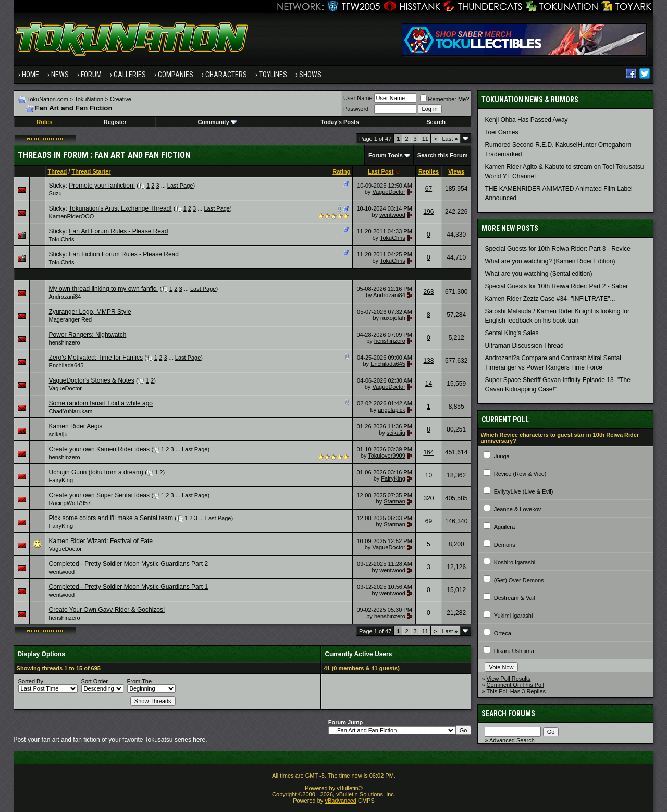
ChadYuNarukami (71, 411)
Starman (394, 501)
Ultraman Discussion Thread (524, 346)
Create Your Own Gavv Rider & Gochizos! (107, 610)
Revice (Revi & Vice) (520, 474)
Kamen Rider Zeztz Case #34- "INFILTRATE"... (550, 299)
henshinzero (65, 342)
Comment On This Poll (515, 685)
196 (428, 212)
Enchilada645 (66, 365)
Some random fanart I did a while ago (101, 403)
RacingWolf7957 (70, 503)
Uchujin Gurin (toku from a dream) (96, 472)
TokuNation (89, 99)
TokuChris (62, 239)
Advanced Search (512, 740)
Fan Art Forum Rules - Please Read (118, 231)
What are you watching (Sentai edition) (538, 274)
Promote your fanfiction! (102, 186)
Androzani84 (65, 297)
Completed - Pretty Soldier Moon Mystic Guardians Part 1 (128, 587)
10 (429, 475)
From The (139, 681)
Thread (58, 171)
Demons (505, 545)
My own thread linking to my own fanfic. (103, 289)
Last (450, 139)
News (60, 75)
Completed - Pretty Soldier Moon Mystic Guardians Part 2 (128, 564)
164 (428, 452)
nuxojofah (393, 318)
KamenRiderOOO (72, 216)
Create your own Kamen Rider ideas (99, 449)
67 (429, 189)
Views (456, 171)
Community (217, 122)
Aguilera (504, 527)
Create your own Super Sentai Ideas (99, 495)
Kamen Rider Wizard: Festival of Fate (101, 541)
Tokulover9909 (387, 456)
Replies (429, 171)
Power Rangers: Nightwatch (88, 335)
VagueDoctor (388, 192)
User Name (358, 98)
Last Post (381, 171)
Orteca (503, 633)
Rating (341, 171)
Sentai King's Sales (511, 333)
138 (428, 361)
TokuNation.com (48, 99)
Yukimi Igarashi (514, 616)
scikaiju (58, 434)
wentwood (392, 215)
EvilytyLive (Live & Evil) (524, 491)
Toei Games (501, 132)
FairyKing (61, 480)
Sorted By (31, 681)
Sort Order (95, 681)
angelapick (392, 410)
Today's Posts (340, 122)
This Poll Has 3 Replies (516, 691)
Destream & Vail (515, 598)
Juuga (502, 456)
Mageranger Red (71, 319)
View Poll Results (509, 679)
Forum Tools (386, 155)
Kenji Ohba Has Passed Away (526, 120)
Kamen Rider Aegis (76, 426)
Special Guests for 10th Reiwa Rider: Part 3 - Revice (557, 249)
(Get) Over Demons (519, 580)
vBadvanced (341, 801)
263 (428, 292)
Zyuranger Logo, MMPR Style (90, 312)
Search (436, 122)
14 (429, 384)
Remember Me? (445, 99)
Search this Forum (443, 155)
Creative (121, 99)
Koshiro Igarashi (515, 562)
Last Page (180, 186)
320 (428, 498)
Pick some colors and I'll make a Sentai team (111, 518)
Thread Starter (91, 171)
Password (356, 109)
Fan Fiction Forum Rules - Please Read (124, 254)
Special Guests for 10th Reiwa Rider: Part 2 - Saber (556, 286)
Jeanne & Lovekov (518, 509)
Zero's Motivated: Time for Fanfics (96, 358)
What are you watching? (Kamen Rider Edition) (550, 261)
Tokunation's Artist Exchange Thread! (120, 208)
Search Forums (508, 713)
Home (30, 75)
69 (429, 521)
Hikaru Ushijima (514, 651)
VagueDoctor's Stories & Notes (92, 380)
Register (115, 122)
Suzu (55, 193)
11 (425, 139)
